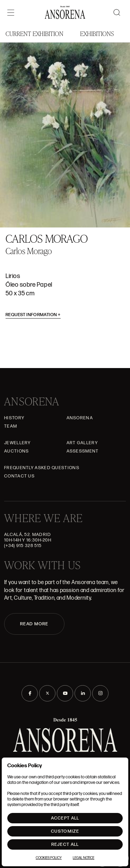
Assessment (83, 451)
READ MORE (34, 624)
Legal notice (84, 858)
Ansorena (80, 418)
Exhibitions (97, 33)
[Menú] (11, 12)
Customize (65, 831)
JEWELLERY (18, 443)
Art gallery (82, 443)
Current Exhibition (34, 33)
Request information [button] (33, 315)
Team (11, 426)
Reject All (65, 844)
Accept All (65, 818)
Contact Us (19, 476)
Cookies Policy (49, 858)
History (14, 418)
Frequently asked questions (42, 468)
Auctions (16, 451)
